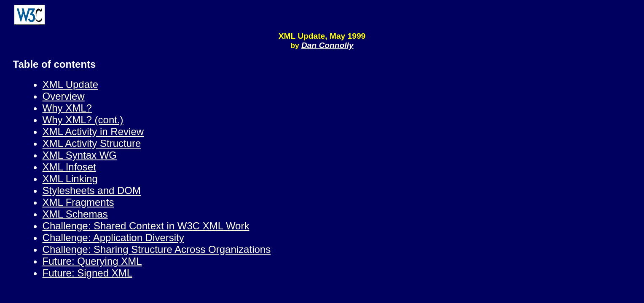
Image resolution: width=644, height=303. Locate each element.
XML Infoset (69, 167)
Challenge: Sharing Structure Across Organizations (157, 249)
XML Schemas (75, 214)
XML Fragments (78, 202)
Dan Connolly (327, 45)
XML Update (71, 84)
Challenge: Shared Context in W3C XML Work (146, 226)
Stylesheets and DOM (92, 190)
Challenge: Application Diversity (113, 238)
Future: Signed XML (87, 273)
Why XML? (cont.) (83, 120)
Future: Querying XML (92, 261)
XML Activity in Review (93, 132)
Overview (64, 96)
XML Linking (70, 179)
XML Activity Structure (92, 143)
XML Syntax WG (80, 155)
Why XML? (67, 108)
